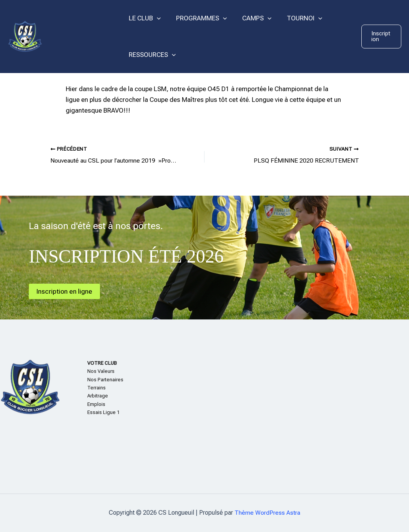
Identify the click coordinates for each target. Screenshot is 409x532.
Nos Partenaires (105, 379)
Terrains (96, 388)
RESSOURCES (151, 55)
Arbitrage (98, 396)
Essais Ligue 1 (103, 412)
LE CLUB (144, 18)
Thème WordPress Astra (267, 513)
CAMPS (251, 18)
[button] (381, 37)
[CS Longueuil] (25, 36)
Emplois (96, 404)
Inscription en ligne (65, 291)
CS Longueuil (81, 36)
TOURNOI (296, 18)
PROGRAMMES (198, 18)
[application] (156, 18)
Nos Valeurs (101, 371)
